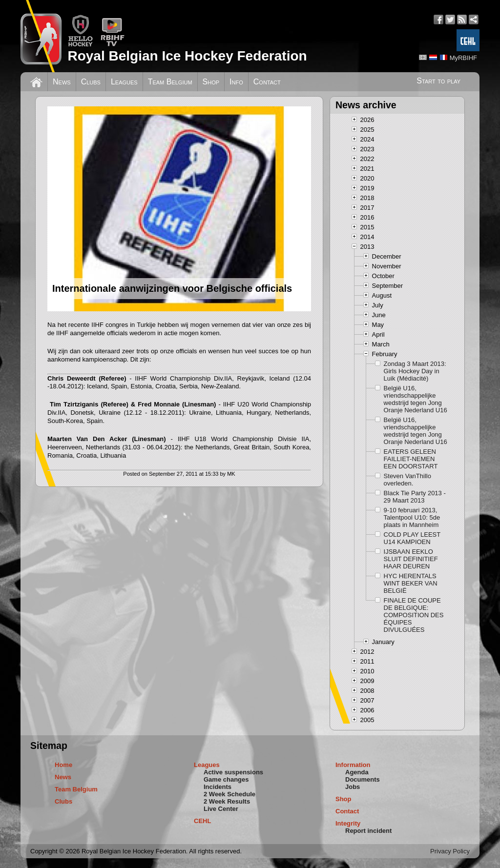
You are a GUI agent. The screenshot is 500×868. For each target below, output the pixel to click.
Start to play (438, 81)
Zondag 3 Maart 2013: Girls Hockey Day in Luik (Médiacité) (415, 371)
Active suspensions (233, 772)
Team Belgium (170, 82)
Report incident (368, 831)
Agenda (357, 772)
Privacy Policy (450, 851)
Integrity (348, 823)
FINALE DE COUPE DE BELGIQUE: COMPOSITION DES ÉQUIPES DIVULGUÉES (414, 615)
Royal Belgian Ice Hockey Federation (187, 56)
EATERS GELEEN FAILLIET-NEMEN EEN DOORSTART (411, 459)
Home (63, 765)
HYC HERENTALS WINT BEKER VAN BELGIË (411, 583)
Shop (211, 82)
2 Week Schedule (229, 794)
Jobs (353, 787)
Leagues (124, 82)
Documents (363, 779)
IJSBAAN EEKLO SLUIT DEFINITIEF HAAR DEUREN (411, 559)
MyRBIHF (463, 58)
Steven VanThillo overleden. (407, 480)
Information (353, 765)
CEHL (202, 821)
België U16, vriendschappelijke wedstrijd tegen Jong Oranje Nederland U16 (416, 399)
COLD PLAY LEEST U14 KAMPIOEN (412, 538)
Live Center (221, 809)
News (62, 82)
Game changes (226, 779)
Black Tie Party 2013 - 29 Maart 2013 (415, 497)
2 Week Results (227, 801)
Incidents (218, 787)
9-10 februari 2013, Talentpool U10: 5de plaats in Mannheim (412, 517)
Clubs (91, 82)
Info (236, 82)
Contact (267, 82)
